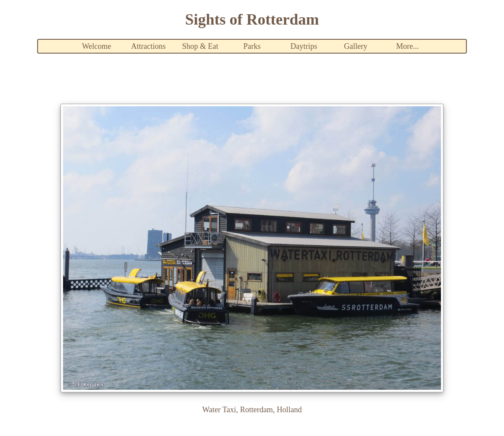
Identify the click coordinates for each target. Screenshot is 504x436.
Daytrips (304, 46)
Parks (252, 46)
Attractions (149, 46)
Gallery (356, 46)
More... (407, 46)
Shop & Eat (200, 46)
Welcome (97, 46)
